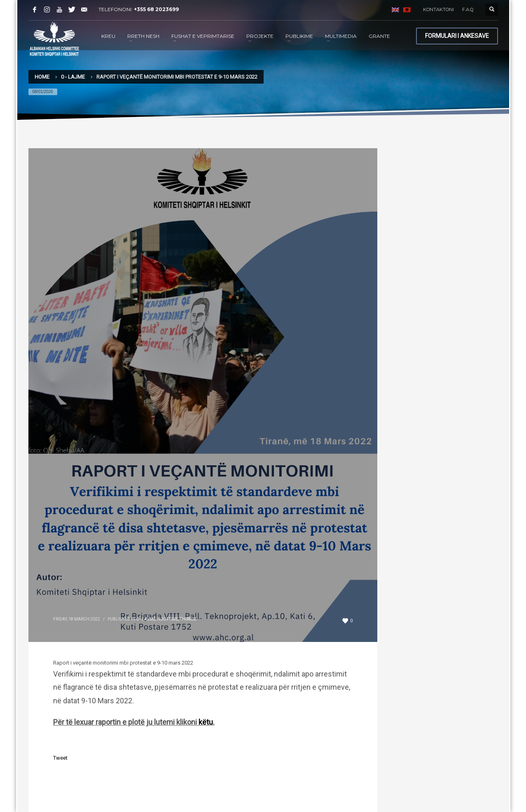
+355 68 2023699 (156, 9)
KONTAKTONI (438, 9)
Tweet (60, 758)
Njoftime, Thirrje (177, 619)
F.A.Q (468, 9)
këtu (206, 722)
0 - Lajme (146, 619)
